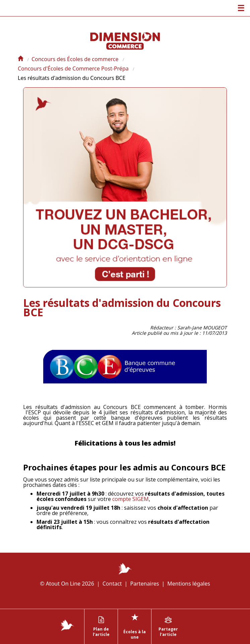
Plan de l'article (101, 627)
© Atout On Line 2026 (67, 584)
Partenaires (144, 584)
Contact (112, 584)
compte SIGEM (131, 499)
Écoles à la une (135, 626)
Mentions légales (189, 584)
